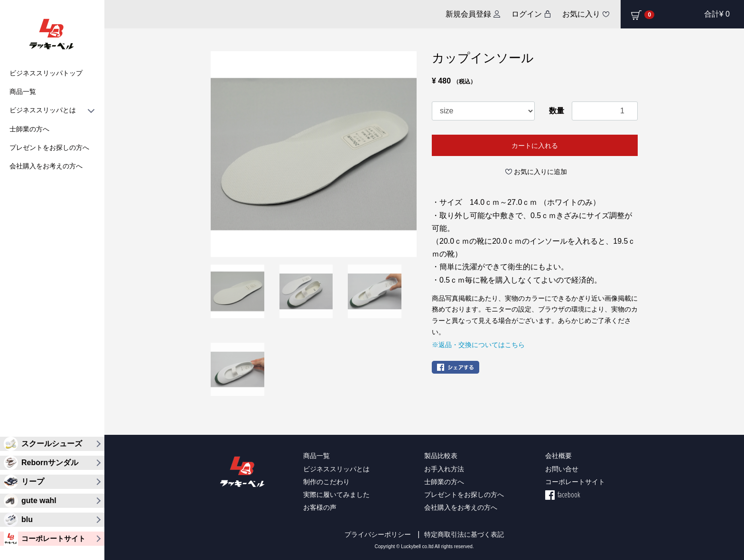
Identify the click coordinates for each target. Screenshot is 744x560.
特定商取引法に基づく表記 (464, 534)
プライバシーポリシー (378, 534)
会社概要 (558, 455)
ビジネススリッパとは (52, 110)
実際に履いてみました (336, 494)
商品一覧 (23, 92)
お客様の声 (320, 507)
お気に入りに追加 (540, 172)
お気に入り (581, 14)
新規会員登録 (468, 14)
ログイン (527, 14)
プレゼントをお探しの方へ (49, 147)
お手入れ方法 (444, 469)
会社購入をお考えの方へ (46, 166)
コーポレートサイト (575, 482)
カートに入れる (535, 146)
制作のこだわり (326, 482)
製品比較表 (441, 455)
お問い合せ (562, 469)
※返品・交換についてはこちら (478, 345)
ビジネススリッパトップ (46, 73)
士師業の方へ (29, 129)
